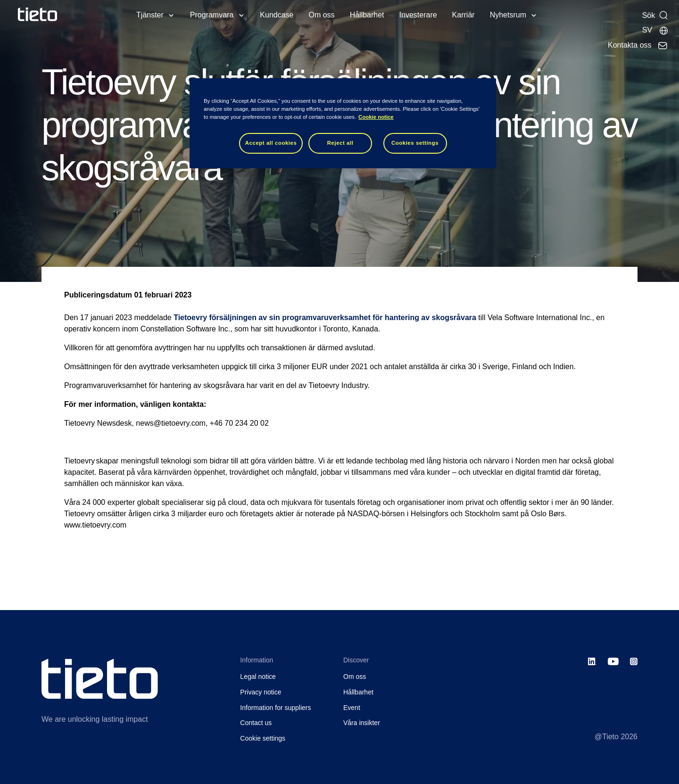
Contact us (256, 723)
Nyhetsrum (508, 15)
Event (352, 708)
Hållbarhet (367, 15)
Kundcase (277, 15)
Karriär (464, 15)
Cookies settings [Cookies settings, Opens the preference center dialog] (415, 143)
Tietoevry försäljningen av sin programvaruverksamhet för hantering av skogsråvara (325, 318)
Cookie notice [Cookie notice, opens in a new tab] (376, 117)
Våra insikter (362, 723)
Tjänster (150, 15)
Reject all (340, 143)
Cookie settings (263, 738)
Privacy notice (261, 692)
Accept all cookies (271, 143)
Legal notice (258, 677)
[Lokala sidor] (655, 30)
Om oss (322, 15)
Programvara (212, 15)
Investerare (418, 15)
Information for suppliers (275, 708)
